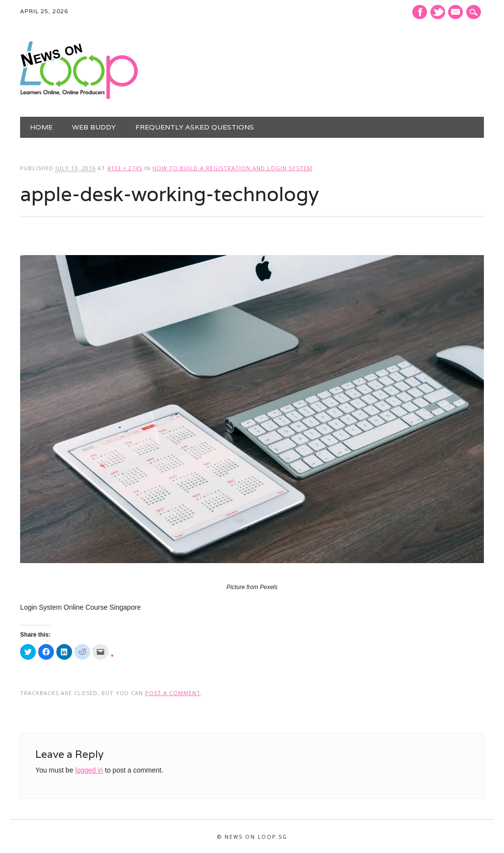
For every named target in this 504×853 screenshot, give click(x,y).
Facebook (420, 12)
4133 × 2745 (125, 168)
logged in (89, 770)
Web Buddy (94, 127)
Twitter (438, 12)
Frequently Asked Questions (195, 127)
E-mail (457, 13)
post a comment (173, 693)
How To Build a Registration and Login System (232, 168)
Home (41, 127)
